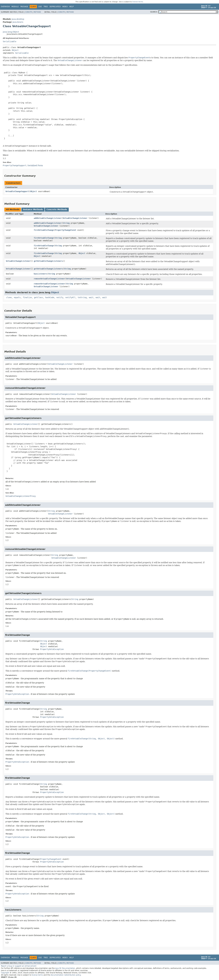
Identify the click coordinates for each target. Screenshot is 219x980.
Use (40, 7)
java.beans (18, 22)
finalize (27, 297)
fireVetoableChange (44, 230)
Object (15, 50)
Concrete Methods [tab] (57, 209)
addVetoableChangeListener (48, 218)
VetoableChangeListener (75, 218)
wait (91, 297)
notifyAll (70, 297)
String (66, 223)
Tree (46, 7)
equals (17, 297)
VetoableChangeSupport (17, 191)
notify (60, 297)
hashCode (50, 297)
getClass (38, 297)
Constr (28, 12)
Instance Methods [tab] (33, 209)
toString (82, 297)
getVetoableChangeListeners (48, 261)
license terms (138, 2)
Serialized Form (35, 165)
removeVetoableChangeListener (49, 279)
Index (65, 7)
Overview (5, 7)
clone (9, 297)
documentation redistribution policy (66, 975)
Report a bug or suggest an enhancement (19, 966)
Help (71, 7)
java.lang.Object (11, 32)
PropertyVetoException (52, 649)
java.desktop (18, 19)
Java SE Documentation (65, 968)
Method (37, 12)
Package (24, 7)
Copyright (5, 973)
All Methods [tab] (13, 209)
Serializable (10, 41)
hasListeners (40, 274)
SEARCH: (154, 12)
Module (15, 7)
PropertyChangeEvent (66, 230)
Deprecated (55, 7)
